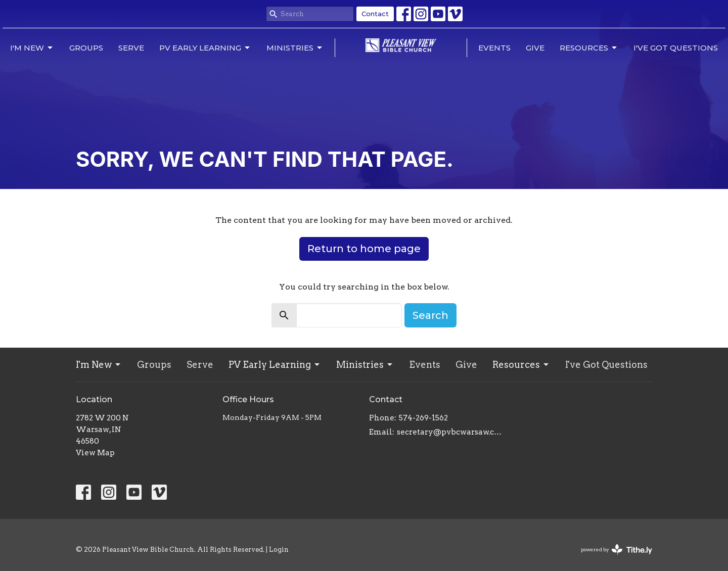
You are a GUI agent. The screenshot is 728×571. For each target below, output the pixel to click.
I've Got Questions (676, 48)
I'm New (32, 48)
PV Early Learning (205, 48)
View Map (95, 453)
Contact (375, 14)
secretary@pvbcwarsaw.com (451, 432)
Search (430, 315)
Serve (131, 48)
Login (279, 550)
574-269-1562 (423, 418)
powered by (617, 550)
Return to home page (364, 249)
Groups (86, 48)
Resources (589, 48)
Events (494, 48)
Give (535, 48)
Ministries (295, 48)
